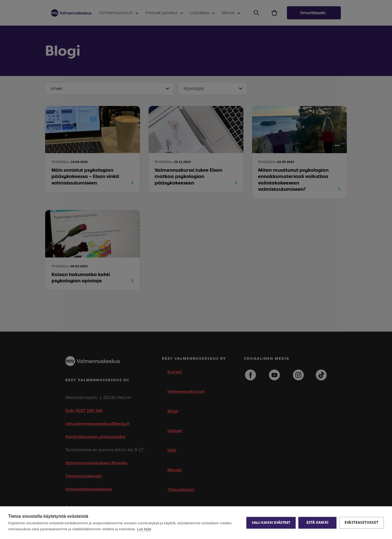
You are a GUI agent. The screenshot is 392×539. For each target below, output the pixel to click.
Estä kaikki (317, 523)
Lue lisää (144, 529)
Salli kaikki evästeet (271, 523)
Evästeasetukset (362, 523)
